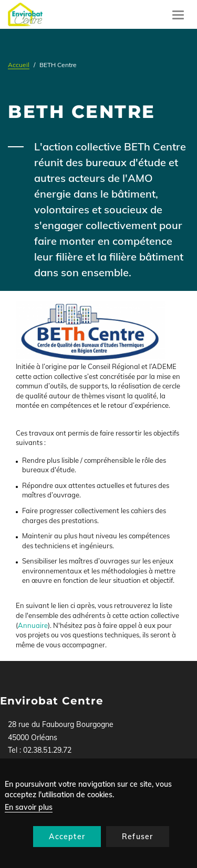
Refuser (137, 837)
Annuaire (33, 625)
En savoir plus (29, 807)
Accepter (67, 837)
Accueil (19, 65)
